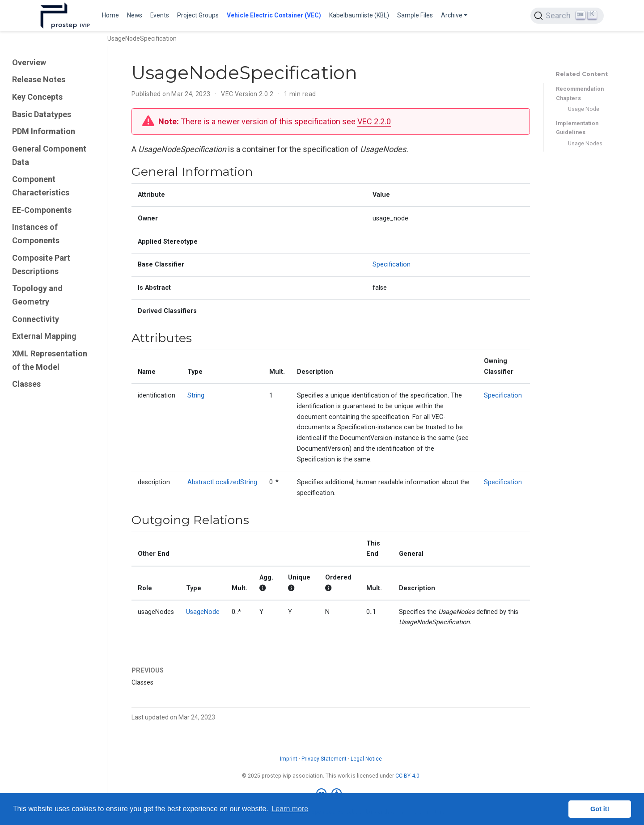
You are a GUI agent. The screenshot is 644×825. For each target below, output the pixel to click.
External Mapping (44, 336)
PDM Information (44, 131)
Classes (26, 384)
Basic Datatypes (42, 114)
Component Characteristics (41, 186)
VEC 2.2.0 (374, 121)
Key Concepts (37, 97)
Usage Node (584, 109)
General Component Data (49, 155)
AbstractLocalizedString (222, 482)
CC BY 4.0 (407, 776)
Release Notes (39, 79)
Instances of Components (36, 234)
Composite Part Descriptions (41, 264)
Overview (29, 62)
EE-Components (42, 210)
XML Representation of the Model (50, 360)
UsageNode (203, 612)
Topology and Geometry (37, 295)
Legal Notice (366, 759)
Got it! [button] (600, 809)
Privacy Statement (324, 759)
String (196, 396)
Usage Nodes (585, 143)
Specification (392, 264)
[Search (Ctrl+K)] (567, 16)
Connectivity (36, 319)
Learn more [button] (290, 809)
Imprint (289, 759)
